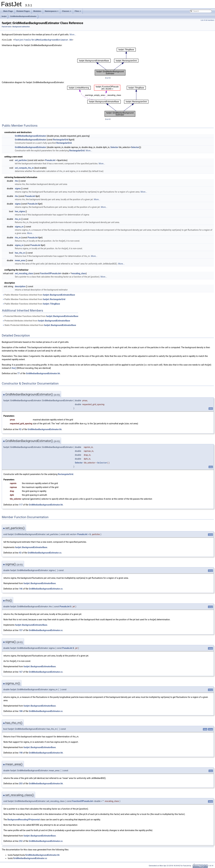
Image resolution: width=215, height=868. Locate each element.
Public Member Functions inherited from (39, 295)
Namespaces (52, 12)
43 (20, 553)
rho (16, 181)
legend (108, 78)
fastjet (4, 16)
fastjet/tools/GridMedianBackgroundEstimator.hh (43, 40)
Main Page (8, 11)
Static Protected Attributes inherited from (39, 325)
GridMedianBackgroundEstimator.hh (43, 373)
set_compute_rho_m (24, 168)
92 (20, 429)
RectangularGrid (61, 140)
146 (21, 589)
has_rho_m (20, 253)
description (20, 286)
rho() (14, 368)
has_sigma (20, 211)
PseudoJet (50, 160)
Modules (37, 11)
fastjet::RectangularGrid (54, 299)
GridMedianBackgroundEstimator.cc (45, 553)
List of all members (207, 20)
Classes (67, 12)
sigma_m (19, 227)
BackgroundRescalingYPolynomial (24, 820)
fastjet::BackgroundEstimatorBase (59, 295)
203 (21, 784)
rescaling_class (79, 273)
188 (21, 711)
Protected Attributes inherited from (36, 321)
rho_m (18, 219)
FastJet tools (6, 27)
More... (73, 35)
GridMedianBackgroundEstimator (23, 16)
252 (21, 841)
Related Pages (23, 11)
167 (21, 672)
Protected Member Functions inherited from (40, 316)
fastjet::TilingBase (51, 304)
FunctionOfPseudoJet (50, 273)
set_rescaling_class (24, 273)
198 (21, 753)
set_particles (21, 160)
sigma (18, 189)
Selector (114, 147)
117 (21, 505)
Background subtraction (21, 27)
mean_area (20, 260)
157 (21, 630)
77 (19, 373)
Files (78, 12)
